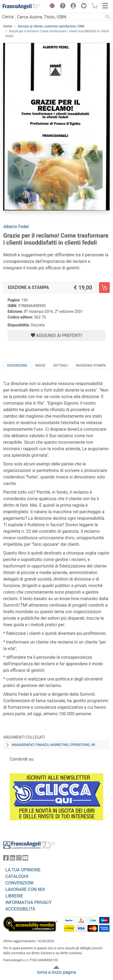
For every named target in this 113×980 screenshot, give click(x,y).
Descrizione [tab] (17, 365)
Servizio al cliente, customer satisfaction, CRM (51, 26)
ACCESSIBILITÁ (20, 909)
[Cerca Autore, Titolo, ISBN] (59, 17)
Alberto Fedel (16, 227)
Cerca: (8, 17)
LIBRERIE (14, 896)
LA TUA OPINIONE (23, 870)
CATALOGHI (17, 876)
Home (8, 26)
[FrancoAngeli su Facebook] (6, 859)
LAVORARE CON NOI (25, 889)
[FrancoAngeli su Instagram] (19, 859)
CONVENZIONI (19, 883)
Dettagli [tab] (61, 365)
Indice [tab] (40, 365)
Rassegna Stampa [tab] (91, 365)
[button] (51, 7)
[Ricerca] (108, 17)
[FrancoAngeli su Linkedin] (12, 859)
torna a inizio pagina (56, 972)
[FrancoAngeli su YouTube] (25, 859)
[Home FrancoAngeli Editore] (22, 7)
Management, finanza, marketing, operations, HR (54, 745)
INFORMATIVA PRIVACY (29, 902)
